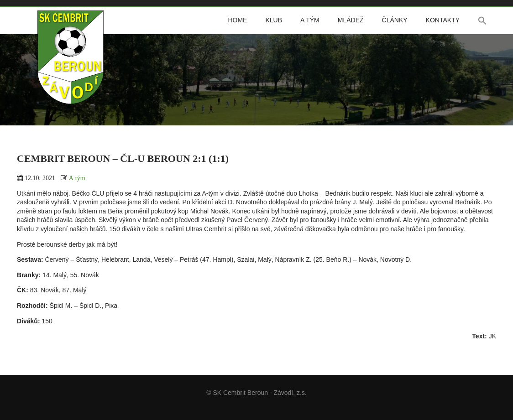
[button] (482, 21)
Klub (274, 20)
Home (237, 20)
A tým (310, 20)
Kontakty (443, 20)
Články (395, 20)
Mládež (351, 20)
